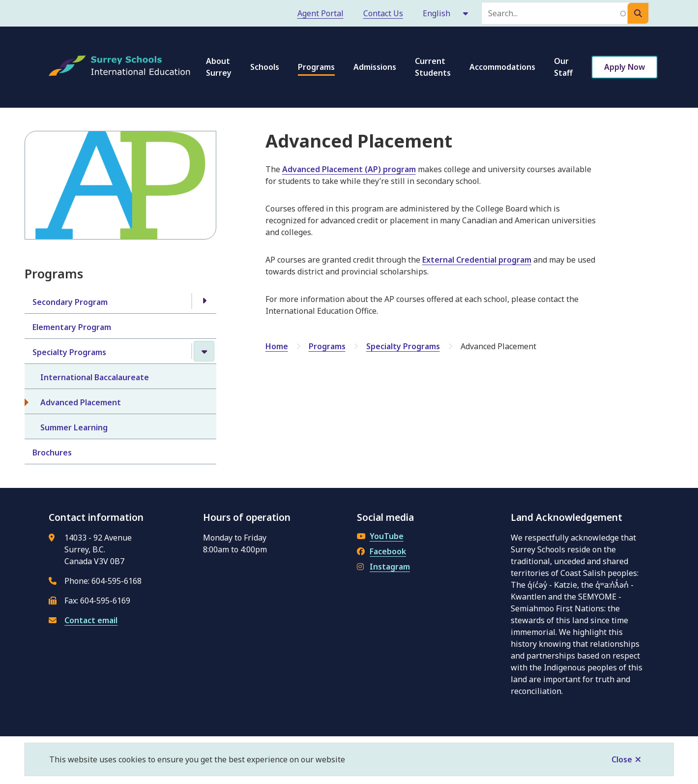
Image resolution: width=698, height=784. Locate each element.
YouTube (380, 536)
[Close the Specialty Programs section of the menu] (204, 351)
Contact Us (383, 13)
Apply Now (625, 67)
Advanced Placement (81, 402)
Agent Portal (320, 13)
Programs (316, 67)
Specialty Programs (69, 352)
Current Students (433, 67)
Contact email (91, 620)
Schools (265, 67)
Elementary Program (72, 327)
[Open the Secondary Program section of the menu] (204, 301)
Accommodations (502, 67)
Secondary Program (70, 302)
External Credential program (477, 260)
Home (277, 346)
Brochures (52, 452)
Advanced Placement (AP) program (349, 169)
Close (622, 759)
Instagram (383, 567)
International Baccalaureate (95, 377)
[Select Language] (446, 13)
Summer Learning (74, 427)
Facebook (381, 551)
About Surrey (219, 67)
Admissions (375, 67)
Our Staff (563, 67)
